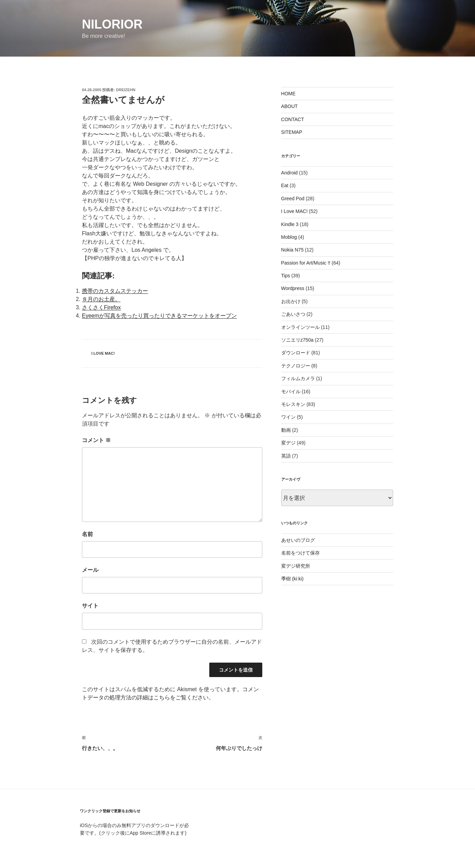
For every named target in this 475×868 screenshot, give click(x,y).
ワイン (288, 417)
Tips (286, 276)
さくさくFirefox (101, 307)
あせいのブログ (298, 540)
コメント (96, 440)
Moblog (289, 237)
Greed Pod (293, 199)
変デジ (288, 443)
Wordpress (293, 288)
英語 (286, 456)
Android (289, 173)
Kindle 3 (290, 224)
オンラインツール (300, 327)
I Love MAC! (103, 353)
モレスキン (293, 404)
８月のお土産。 (101, 299)
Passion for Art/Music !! (306, 263)
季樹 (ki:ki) (292, 579)
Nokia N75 (292, 250)
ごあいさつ (293, 314)
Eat (285, 185)
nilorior (112, 24)
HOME (288, 94)
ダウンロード (296, 353)
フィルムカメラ (298, 378)
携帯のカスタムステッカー (115, 291)
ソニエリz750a (297, 340)
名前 (87, 534)
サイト (90, 606)
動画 (286, 430)
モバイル (291, 392)
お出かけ (291, 301)
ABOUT (289, 106)
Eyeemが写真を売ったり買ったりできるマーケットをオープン (159, 316)
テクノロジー (296, 366)
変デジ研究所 (296, 566)
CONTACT (293, 119)
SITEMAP (292, 132)
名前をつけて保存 (300, 553)
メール (90, 570)
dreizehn (126, 90)
